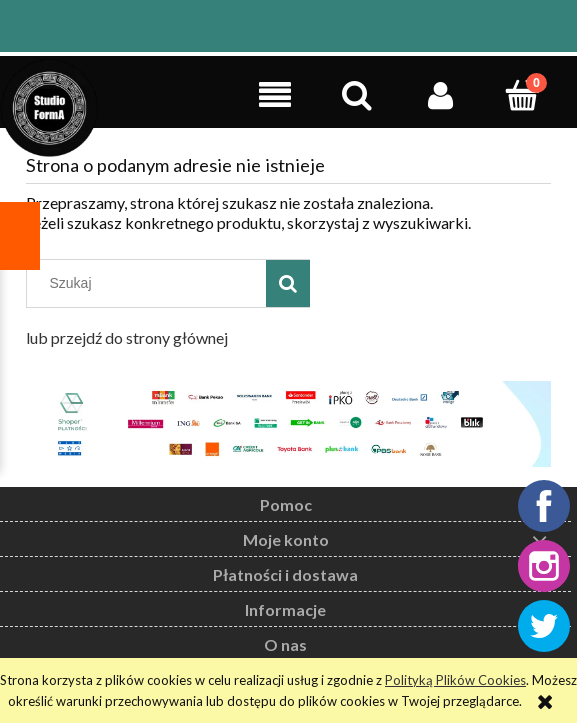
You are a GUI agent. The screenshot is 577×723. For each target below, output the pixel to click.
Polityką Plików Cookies (455, 680)
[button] (274, 95)
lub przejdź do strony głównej (127, 337)
